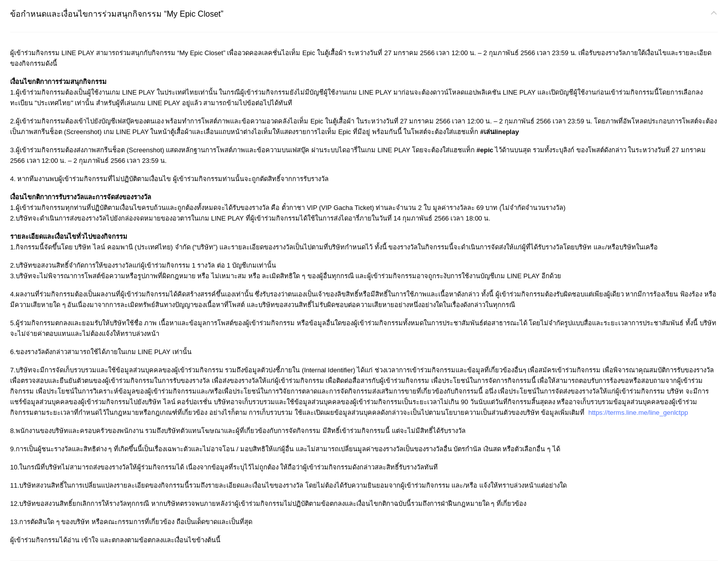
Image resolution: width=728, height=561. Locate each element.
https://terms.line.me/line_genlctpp (638, 413)
